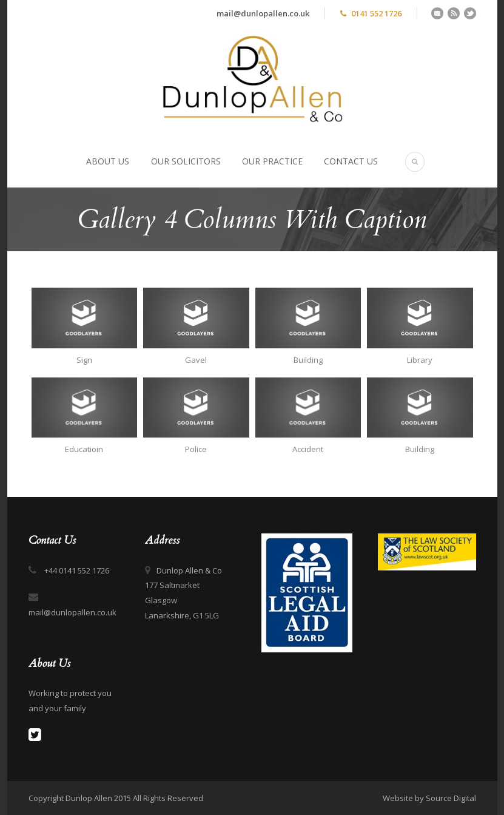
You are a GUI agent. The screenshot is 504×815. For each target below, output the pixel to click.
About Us (108, 161)
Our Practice (272, 161)
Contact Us (351, 161)
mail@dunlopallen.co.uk (263, 13)
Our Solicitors (186, 161)
